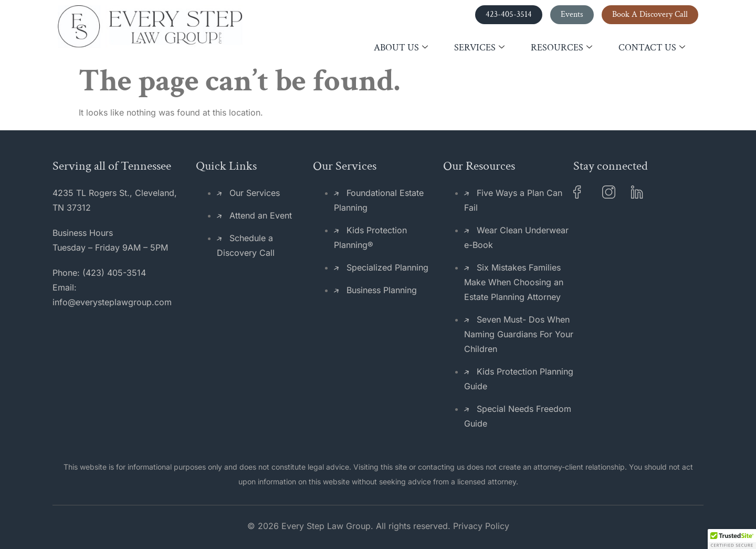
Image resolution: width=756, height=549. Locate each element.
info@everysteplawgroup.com (112, 302)
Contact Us (652, 48)
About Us (401, 48)
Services (479, 48)
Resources (561, 48)
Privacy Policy (481, 526)
